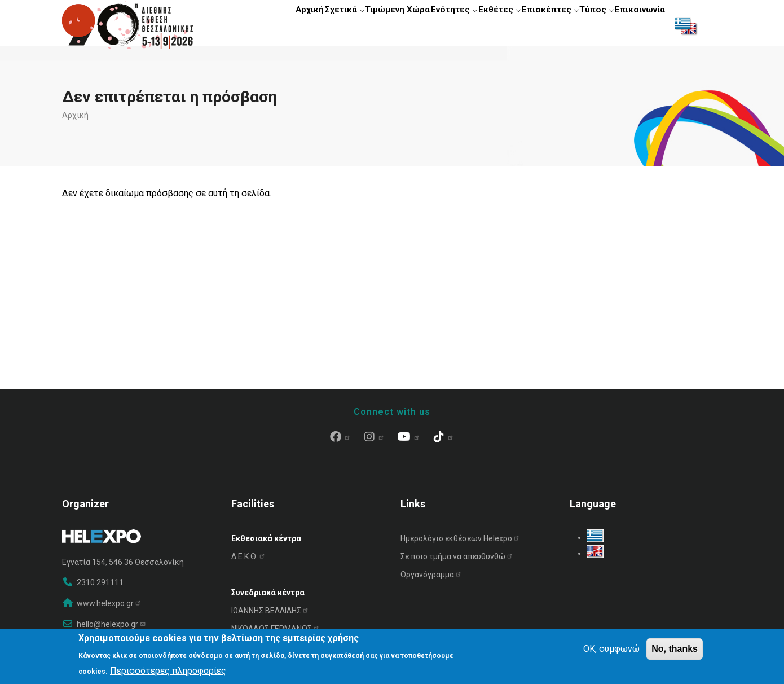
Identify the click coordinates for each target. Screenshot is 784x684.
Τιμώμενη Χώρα (361, 25)
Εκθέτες (476, 25)
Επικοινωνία (636, 25)
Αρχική (258, 25)
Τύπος (585, 25)
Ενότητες (424, 25)
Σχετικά (301, 25)
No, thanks (675, 649)
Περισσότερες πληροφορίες (168, 671)
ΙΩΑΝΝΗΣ (270, 616)
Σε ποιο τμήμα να (457, 562)
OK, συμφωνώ (611, 649)
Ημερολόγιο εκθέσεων (460, 543)
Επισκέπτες (532, 25)
